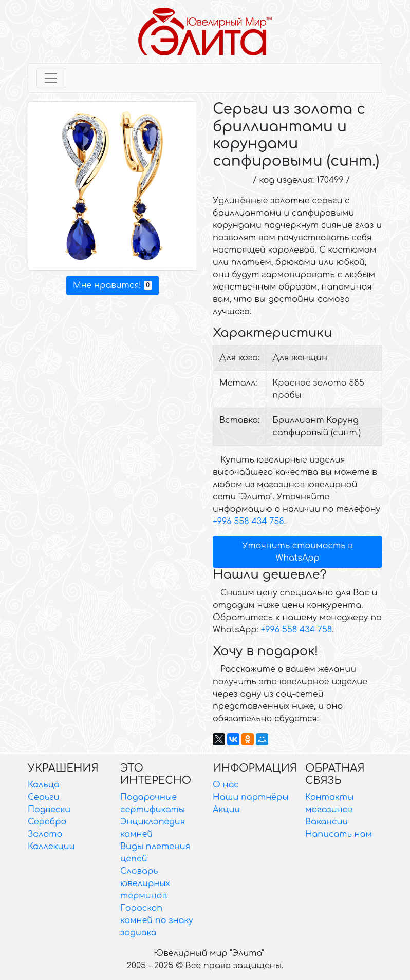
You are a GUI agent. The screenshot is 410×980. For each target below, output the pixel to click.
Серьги (43, 797)
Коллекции (51, 847)
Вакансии (327, 822)
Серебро (47, 822)
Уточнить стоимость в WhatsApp (297, 552)
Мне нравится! (113, 285)
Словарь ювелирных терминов (145, 883)
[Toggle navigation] (51, 78)
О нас (226, 785)
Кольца (44, 785)
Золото (45, 834)
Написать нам (339, 834)
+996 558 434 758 (248, 522)
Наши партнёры (251, 797)
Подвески (49, 810)
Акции (226, 810)
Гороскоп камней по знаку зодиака (157, 920)
